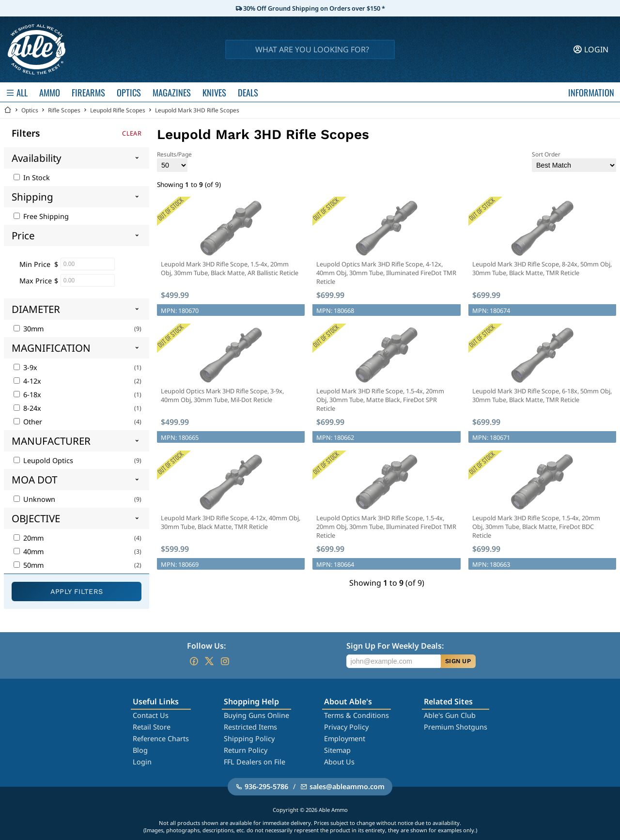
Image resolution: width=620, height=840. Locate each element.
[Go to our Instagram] (225, 661)
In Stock (32, 178)
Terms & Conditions (356, 715)
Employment (345, 739)
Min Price (35, 264)
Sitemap (337, 750)
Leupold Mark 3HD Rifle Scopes (197, 110)
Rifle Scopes (64, 110)
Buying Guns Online (256, 715)
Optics (30, 110)
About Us (339, 762)
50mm (29, 565)
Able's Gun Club (450, 715)
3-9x (25, 367)
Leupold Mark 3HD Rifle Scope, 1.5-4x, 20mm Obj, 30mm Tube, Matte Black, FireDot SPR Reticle (380, 400)
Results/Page (174, 161)
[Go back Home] (8, 110)
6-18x (27, 395)
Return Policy (246, 750)
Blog (140, 750)
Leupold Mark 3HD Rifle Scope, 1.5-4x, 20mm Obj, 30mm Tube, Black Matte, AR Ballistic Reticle (230, 268)
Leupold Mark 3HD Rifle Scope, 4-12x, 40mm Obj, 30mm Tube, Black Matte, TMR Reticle (231, 522)
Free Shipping (41, 216)
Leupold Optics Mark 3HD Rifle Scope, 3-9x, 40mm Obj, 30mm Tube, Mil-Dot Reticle (222, 395)
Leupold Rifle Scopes (118, 110)
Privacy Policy (346, 727)
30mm (29, 329)
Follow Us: (206, 646)
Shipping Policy (249, 739)
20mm (29, 538)
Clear (132, 133)
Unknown (34, 499)
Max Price (36, 281)
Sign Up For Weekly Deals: (395, 646)
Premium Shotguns (456, 727)
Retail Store (152, 727)
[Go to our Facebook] (194, 661)
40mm (29, 552)
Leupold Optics (43, 460)
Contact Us (151, 715)
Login (142, 762)
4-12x (27, 381)
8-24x (27, 408)
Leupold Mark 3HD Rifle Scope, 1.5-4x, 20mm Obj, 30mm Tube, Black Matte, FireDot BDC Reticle (536, 527)
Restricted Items (250, 727)
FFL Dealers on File (255, 762)
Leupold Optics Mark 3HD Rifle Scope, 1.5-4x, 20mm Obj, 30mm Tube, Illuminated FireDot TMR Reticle (386, 527)
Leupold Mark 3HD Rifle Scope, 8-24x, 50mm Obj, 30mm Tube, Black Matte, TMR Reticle (542, 268)
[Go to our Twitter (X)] (209, 661)
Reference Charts (161, 739)
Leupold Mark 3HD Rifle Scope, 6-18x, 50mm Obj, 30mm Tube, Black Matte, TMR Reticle (542, 395)
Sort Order (574, 161)
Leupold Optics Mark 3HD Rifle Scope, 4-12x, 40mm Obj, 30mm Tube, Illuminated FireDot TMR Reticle (386, 273)
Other (28, 422)
